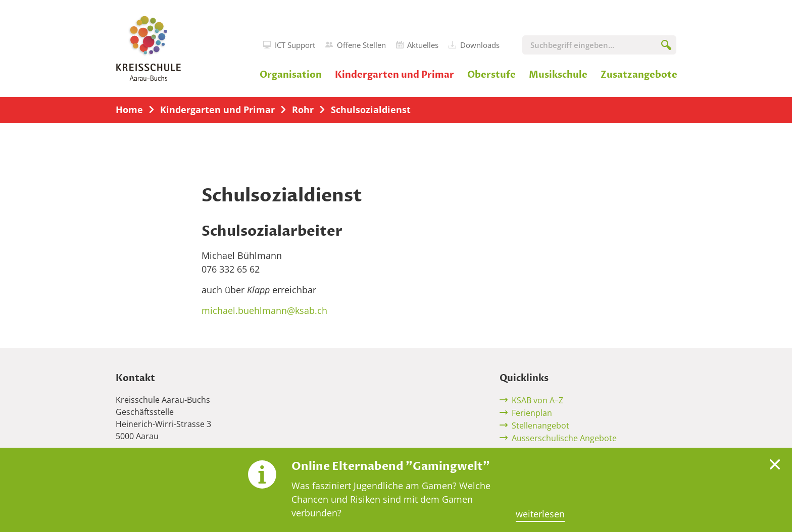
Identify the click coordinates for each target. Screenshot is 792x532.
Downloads (474, 45)
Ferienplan (532, 413)
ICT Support (289, 45)
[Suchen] (666, 47)
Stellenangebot (540, 425)
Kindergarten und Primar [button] (394, 75)
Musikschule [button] (558, 75)
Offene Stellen (356, 45)
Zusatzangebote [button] (639, 75)
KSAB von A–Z (537, 400)
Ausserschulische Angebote (564, 438)
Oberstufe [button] (491, 75)
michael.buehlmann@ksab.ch (264, 310)
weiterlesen (540, 514)
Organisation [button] (291, 75)
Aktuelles (417, 45)
